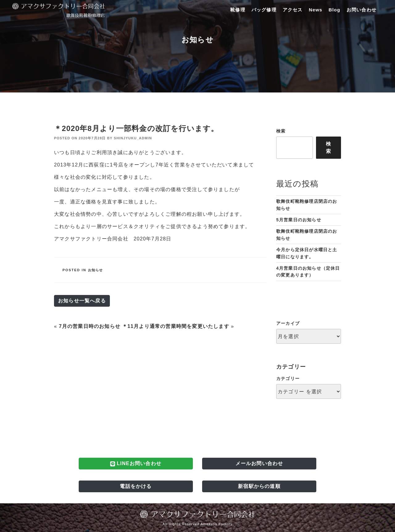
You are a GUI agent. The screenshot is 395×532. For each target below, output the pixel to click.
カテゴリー (288, 379)
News (316, 10)
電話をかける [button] (136, 486)
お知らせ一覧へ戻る (82, 301)
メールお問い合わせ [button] (259, 463)
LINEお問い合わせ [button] (136, 464)
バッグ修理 (264, 10)
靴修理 (238, 10)
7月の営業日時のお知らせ (90, 326)
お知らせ (96, 270)
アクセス (293, 10)
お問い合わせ (362, 10)
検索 (281, 131)
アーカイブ (288, 323)
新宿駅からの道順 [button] (259, 486)
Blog (335, 10)
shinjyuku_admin (133, 138)
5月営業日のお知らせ (299, 220)
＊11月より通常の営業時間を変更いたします (176, 326)
